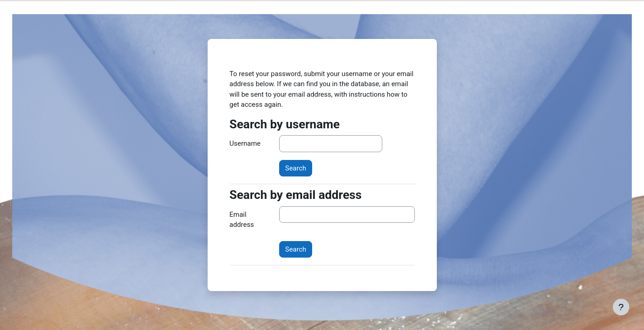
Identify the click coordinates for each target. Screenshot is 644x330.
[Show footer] (621, 307)
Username (245, 143)
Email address (242, 220)
